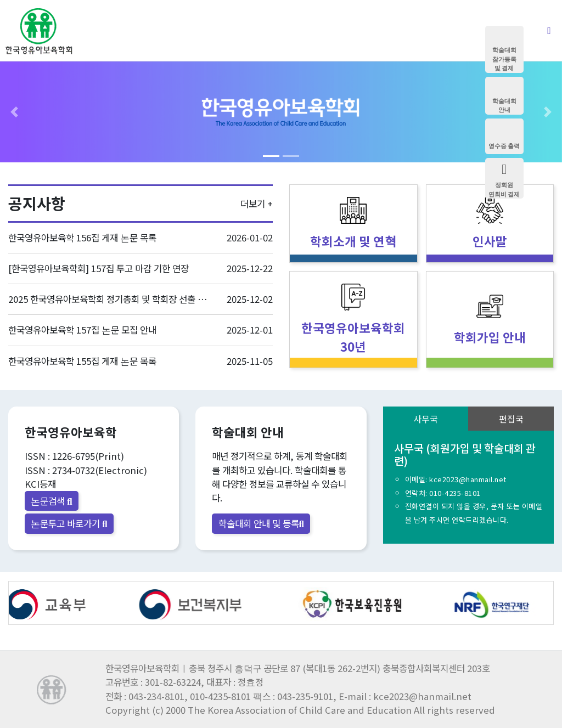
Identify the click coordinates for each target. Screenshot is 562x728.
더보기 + (257, 204)
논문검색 (51, 501)
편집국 (511, 419)
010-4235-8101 (455, 493)
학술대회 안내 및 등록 (261, 523)
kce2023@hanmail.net (468, 479)
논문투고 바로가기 (69, 523)
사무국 (426, 419)
